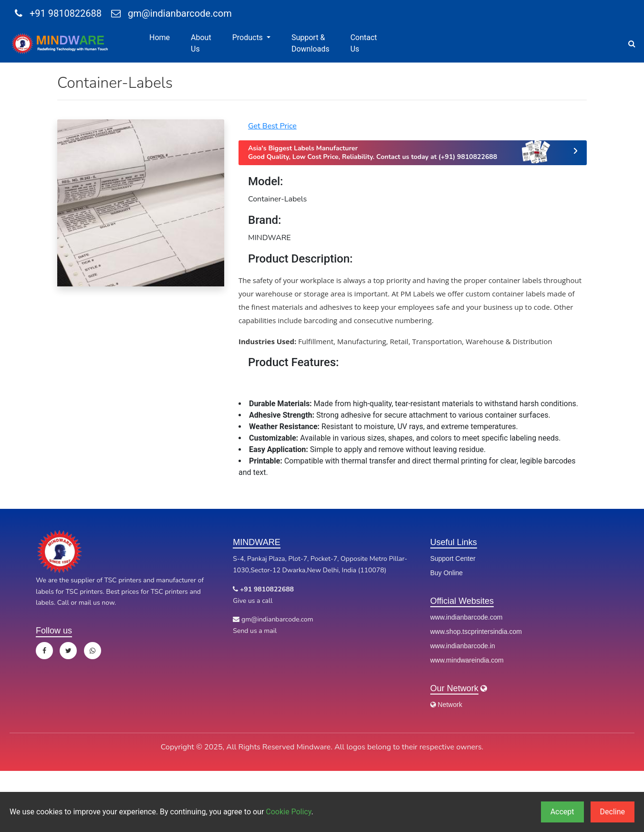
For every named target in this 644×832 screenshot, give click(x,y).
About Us (201, 43)
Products (249, 37)
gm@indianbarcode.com (171, 13)
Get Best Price (272, 126)
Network (446, 705)
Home (160, 37)
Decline (613, 812)
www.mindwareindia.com (467, 660)
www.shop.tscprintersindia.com (476, 632)
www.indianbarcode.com (467, 617)
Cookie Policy (288, 812)
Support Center (453, 558)
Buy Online (447, 573)
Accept (562, 812)
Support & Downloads (310, 43)
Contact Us (364, 43)
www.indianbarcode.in (463, 646)
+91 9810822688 (58, 13)
